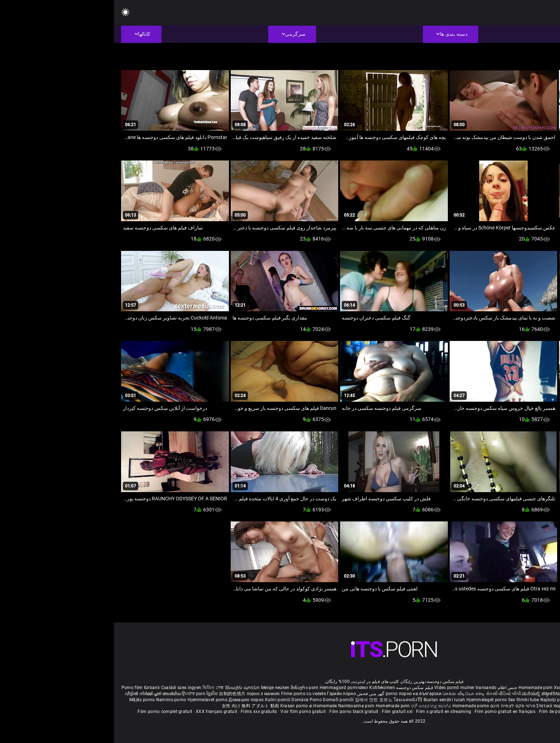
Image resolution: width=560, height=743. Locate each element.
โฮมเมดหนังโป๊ (295, 700)
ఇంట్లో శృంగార (515, 694)
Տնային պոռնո (129, 688)
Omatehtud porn (528, 700)
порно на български (306, 694)
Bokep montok (496, 700)
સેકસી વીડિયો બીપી (389, 694)
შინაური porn (191, 688)
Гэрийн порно (227, 694)
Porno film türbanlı (27, 688)
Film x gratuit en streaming (330, 712)
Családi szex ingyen (67, 688)
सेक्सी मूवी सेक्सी (487, 694)
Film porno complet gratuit (51, 712)
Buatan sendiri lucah (331, 700)
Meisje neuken (161, 688)
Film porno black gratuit (240, 712)
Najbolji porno (441, 700)
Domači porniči (225, 700)
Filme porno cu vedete (189, 694)
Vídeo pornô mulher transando (351, 688)
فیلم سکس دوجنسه (301, 688)
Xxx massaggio (456, 688)
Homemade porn (422, 688)
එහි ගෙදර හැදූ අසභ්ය (318, 706)
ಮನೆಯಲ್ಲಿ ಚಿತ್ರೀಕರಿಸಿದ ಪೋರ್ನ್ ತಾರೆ (441, 694)
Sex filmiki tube (410, 700)
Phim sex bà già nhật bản (499, 688)
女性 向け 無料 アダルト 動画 (137, 706)
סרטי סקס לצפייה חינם (399, 706)
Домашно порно (133, 700)
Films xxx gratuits (145, 712)
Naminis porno (58, 700)
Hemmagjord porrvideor (231, 688)
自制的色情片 (119, 694)
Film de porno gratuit (446, 712)
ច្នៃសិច (99, 694)
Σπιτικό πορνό (437, 706)
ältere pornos (539, 688)
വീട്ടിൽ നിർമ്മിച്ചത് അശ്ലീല (39, 694)
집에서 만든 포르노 (260, 700)
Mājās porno (29, 700)
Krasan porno (181, 706)
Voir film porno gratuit (189, 712)
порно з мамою (149, 694)
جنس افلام (394, 688)
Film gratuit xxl (283, 712)
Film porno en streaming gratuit (504, 712)
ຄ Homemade (210, 706)
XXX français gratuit (102, 712)
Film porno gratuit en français (391, 712)
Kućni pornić (164, 700)
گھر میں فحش (256, 694)
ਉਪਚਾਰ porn (80, 694)
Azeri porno (469, 700)
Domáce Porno (193, 700)
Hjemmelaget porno (373, 700)
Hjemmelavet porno (94, 700)
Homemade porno (357, 706)
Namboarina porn (243, 706)
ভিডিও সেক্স (99, 688)
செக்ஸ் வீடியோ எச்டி (350, 694)
